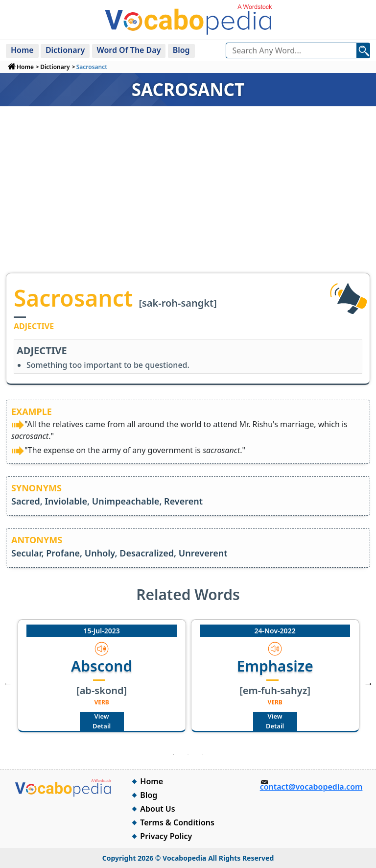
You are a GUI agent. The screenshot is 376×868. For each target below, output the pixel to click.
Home (22, 50)
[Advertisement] (188, 199)
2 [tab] (188, 754)
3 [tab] (203, 754)
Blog (181, 50)
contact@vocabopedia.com (311, 787)
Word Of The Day (129, 50)
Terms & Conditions (177, 822)
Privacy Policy (166, 836)
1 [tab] (173, 754)
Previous (8, 683)
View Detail (102, 721)
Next (368, 683)
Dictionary (65, 50)
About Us (157, 809)
